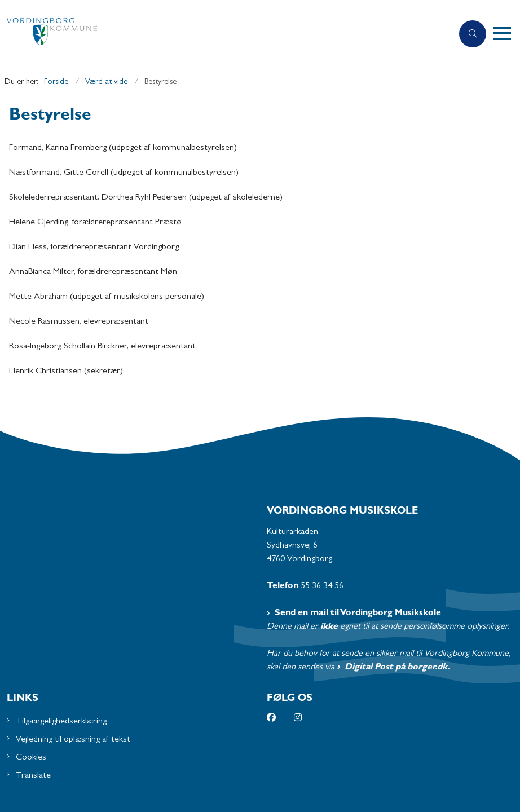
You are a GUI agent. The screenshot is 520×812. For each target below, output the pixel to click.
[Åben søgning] (473, 34)
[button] (506, 34)
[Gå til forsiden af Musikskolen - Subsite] (222, 34)
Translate (33, 776)
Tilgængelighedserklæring (61, 722)
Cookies (31, 758)
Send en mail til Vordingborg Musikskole (358, 614)
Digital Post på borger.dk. (397, 668)
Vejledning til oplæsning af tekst (73, 740)
